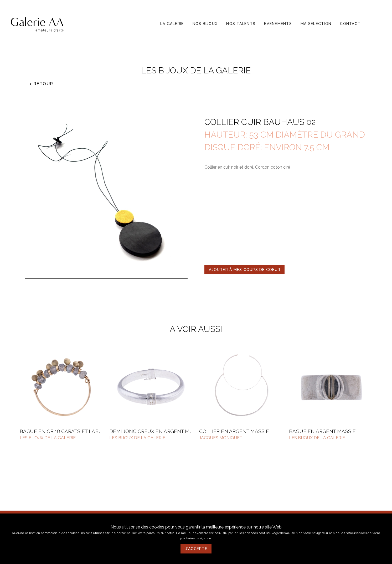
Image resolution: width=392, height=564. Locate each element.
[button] (172, 24)
